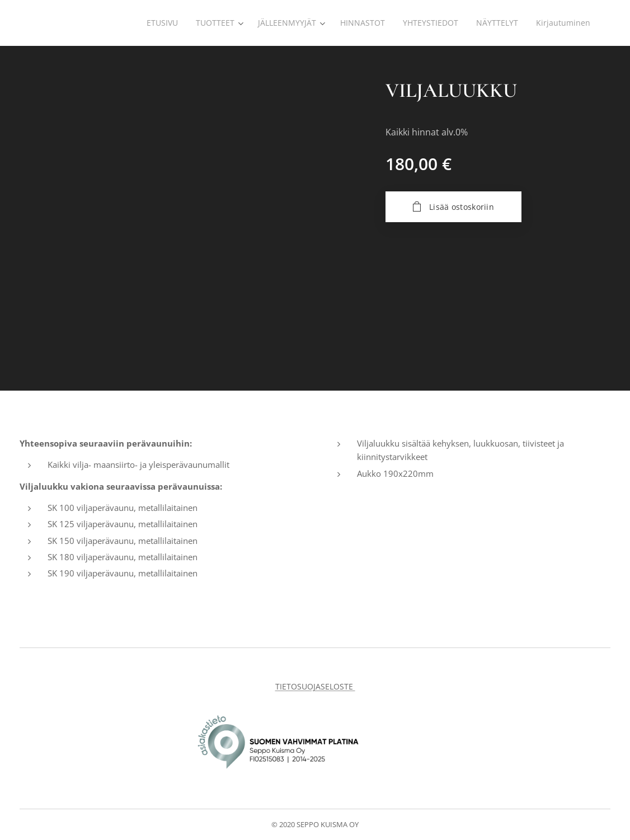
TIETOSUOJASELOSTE (315, 686)
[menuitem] (155, 23)
